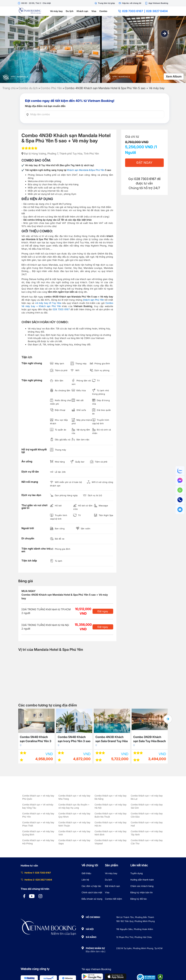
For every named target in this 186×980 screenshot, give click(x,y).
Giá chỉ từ (132, 137)
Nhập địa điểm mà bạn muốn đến (45, 106)
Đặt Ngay (144, 163)
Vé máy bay (56, 11)
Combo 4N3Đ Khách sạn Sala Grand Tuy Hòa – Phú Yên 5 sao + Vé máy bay (138, 740)
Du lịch (70, 11)
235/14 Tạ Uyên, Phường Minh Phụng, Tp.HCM (139, 948)
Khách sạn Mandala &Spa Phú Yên (86, 170)
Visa (94, 11)
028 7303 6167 (130, 11)
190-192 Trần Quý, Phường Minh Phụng (135, 921)
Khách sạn (82, 11)
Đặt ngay (103, 611)
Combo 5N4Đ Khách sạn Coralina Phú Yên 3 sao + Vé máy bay (62, 740)
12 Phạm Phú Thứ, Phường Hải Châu (134, 937)
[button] (164, 34)
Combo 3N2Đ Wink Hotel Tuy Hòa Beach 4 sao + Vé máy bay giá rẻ (25, 740)
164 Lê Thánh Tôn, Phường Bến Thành (135, 917)
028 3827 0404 (157, 11)
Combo (103, 11)
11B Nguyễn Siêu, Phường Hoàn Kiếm (135, 929)
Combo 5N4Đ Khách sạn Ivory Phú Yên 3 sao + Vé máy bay (101, 740)
